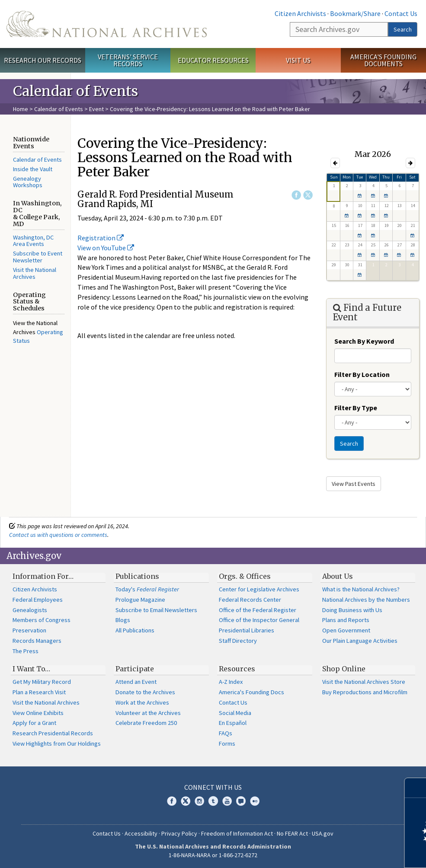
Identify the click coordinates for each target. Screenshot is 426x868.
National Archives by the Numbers (366, 600)
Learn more (349, 852)
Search (403, 29)
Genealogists (30, 610)
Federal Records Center (250, 600)
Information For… (43, 576)
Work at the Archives (142, 702)
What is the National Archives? (361, 589)
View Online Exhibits (38, 713)
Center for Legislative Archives (259, 589)
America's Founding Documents (383, 60)
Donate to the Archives (145, 692)
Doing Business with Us (352, 610)
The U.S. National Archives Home (107, 24)
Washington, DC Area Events (33, 241)
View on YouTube (106, 248)
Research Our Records (43, 60)
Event (96, 109)
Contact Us (401, 13)
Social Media (235, 713)
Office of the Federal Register (258, 610)
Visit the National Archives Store (364, 682)
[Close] (416, 788)
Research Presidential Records (53, 733)
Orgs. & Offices (245, 576)
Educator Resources (213, 60)
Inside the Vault (33, 169)
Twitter (308, 195)
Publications (137, 576)
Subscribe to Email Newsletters (156, 610)
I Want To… (31, 669)
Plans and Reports (346, 620)
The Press (26, 651)
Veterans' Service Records (128, 60)
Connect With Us (213, 787)
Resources (237, 669)
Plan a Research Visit (39, 692)
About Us (338, 576)
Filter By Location (362, 374)
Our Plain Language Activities (360, 641)
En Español (233, 723)
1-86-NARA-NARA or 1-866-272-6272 (213, 855)
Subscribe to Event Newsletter (38, 257)
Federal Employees (38, 600)
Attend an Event (136, 682)
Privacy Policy (179, 833)
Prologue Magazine (140, 600)
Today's (147, 589)
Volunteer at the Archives (148, 713)
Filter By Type (356, 408)
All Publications (135, 630)
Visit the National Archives (35, 273)
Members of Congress (42, 620)
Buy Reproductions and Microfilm (365, 692)
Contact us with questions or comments (58, 535)
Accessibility (141, 833)
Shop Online (344, 669)
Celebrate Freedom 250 (146, 723)
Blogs (123, 620)
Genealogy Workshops (28, 182)
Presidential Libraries (247, 630)
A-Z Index (231, 682)
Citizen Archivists (300, 13)
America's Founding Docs (251, 692)
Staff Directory (238, 641)
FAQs (226, 733)
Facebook (296, 195)
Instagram (199, 801)
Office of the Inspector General (259, 620)
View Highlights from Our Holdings (57, 744)
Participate (135, 669)
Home (21, 109)
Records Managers (37, 641)
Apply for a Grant (34, 723)
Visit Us (298, 60)
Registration (101, 238)
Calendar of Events (59, 109)
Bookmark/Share (355, 13)
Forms (227, 744)
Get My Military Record (42, 682)
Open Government (346, 630)
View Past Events (354, 484)
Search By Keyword (364, 341)
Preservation (29, 630)
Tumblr (213, 801)
